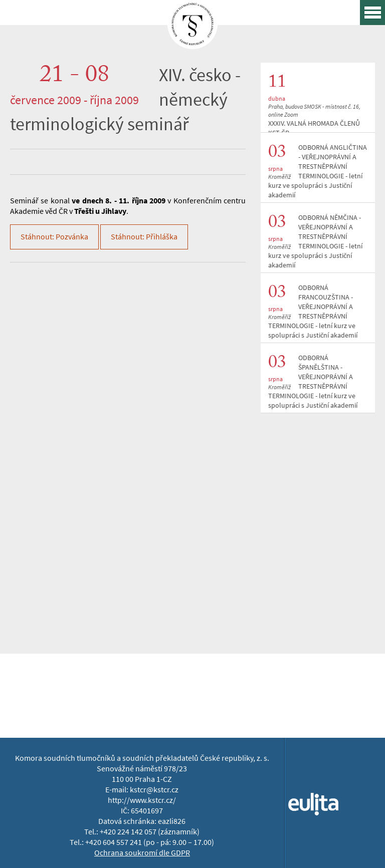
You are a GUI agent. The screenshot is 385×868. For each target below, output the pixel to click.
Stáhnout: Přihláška (144, 237)
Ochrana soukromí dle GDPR (142, 853)
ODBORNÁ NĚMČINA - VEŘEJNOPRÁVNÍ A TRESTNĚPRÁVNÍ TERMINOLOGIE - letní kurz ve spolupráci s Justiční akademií (315, 241)
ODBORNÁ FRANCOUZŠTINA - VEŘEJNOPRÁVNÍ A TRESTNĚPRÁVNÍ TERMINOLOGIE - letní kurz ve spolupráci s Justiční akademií (313, 312)
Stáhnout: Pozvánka (54, 237)
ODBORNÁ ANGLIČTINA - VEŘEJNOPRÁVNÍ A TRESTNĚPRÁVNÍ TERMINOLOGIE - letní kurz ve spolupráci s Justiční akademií (318, 171)
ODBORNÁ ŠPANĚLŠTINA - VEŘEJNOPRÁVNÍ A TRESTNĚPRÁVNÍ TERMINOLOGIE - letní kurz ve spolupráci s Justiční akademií (313, 382)
